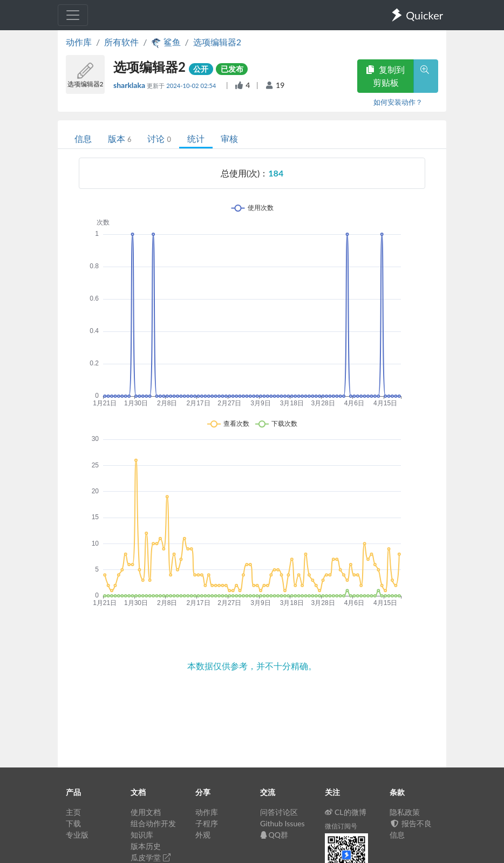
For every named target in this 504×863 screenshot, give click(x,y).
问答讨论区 (279, 812)
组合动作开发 (153, 823)
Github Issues (282, 823)
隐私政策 (405, 812)
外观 (203, 835)
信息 (83, 138)
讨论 (159, 138)
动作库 (79, 42)
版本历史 (146, 846)
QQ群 (274, 835)
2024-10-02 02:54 (192, 86)
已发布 (232, 69)
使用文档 (146, 812)
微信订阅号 (341, 826)
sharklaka (130, 85)
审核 (229, 138)
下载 (73, 823)
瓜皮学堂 (151, 857)
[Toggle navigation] (73, 15)
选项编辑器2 (217, 42)
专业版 (77, 835)
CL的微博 (346, 812)
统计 (196, 138)
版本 (120, 138)
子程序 (207, 823)
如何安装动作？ (398, 102)
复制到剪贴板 (385, 76)
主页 (73, 812)
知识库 (142, 835)
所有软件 (121, 42)
